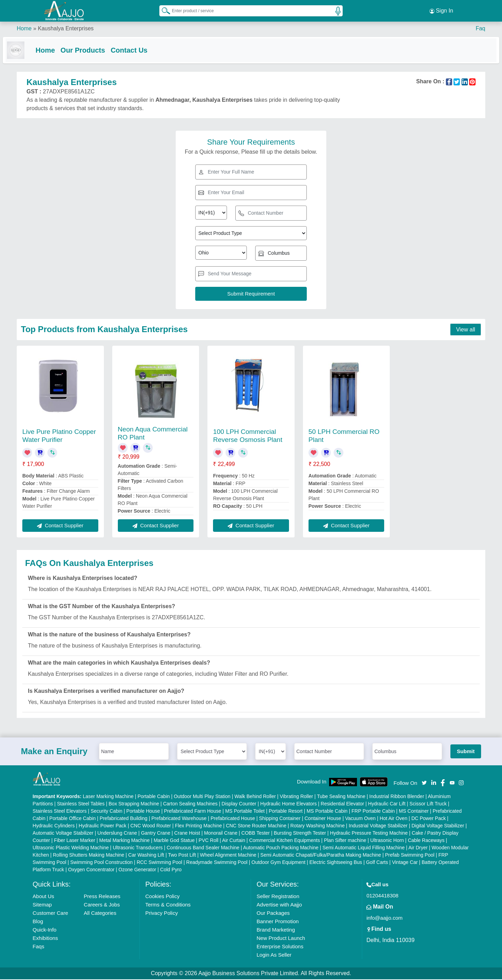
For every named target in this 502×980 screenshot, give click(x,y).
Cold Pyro (171, 870)
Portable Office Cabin (73, 819)
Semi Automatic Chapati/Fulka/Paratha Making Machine (321, 856)
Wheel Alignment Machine (228, 856)
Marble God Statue (174, 841)
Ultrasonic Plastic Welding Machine (71, 848)
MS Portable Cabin (327, 812)
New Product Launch (281, 939)
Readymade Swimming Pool (217, 863)
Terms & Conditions (168, 905)
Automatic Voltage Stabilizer (63, 834)
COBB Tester (255, 834)
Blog (38, 922)
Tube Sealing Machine (341, 797)
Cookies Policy (162, 897)
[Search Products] (163, 10)
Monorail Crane (221, 834)
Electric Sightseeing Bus (336, 863)
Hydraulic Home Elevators (289, 804)
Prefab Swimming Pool (410, 856)
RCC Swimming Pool (159, 863)
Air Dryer (418, 848)
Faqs (39, 947)
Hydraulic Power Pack (103, 826)
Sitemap (42, 905)
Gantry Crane (155, 834)
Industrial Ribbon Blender (397, 797)
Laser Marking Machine (108, 797)
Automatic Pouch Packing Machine (281, 848)
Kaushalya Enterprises (66, 28)
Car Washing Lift (146, 856)
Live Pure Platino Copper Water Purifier (59, 436)
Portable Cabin (154, 797)
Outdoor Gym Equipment (278, 863)
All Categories (100, 914)
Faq (480, 28)
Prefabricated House (233, 819)
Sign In (441, 10)
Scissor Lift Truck (428, 804)
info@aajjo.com (385, 918)
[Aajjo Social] (424, 783)
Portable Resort (286, 812)
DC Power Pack (429, 819)
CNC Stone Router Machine (256, 826)
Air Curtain (234, 841)
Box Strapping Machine (134, 804)
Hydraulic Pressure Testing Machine (369, 834)
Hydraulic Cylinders (54, 826)
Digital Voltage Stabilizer (438, 826)
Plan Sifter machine (345, 841)
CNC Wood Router (151, 826)
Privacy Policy (162, 914)
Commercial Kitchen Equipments (285, 841)
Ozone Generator (137, 870)
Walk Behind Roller (255, 797)
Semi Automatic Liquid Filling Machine (364, 848)
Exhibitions (45, 939)
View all (466, 330)
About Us (44, 897)
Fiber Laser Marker (75, 841)
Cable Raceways (426, 841)
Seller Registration (278, 897)
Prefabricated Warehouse (179, 819)
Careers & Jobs (102, 905)
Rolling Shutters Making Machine (89, 856)
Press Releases (102, 897)
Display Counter (239, 804)
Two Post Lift (182, 856)
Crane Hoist (187, 834)
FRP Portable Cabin (373, 812)
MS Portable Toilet (245, 812)
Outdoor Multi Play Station (202, 797)
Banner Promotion (278, 922)
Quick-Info (45, 930)
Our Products (97, 49)
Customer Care (51, 914)
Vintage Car (405, 863)
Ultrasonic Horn (387, 841)
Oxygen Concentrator (91, 870)
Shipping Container (280, 819)
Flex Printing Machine (199, 826)
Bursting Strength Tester (300, 834)
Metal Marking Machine (125, 841)
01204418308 (382, 896)
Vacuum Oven (360, 819)
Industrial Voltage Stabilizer (378, 826)
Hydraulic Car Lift (387, 804)
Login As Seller (274, 955)
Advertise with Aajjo (279, 905)
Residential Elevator (343, 804)
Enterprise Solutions (280, 947)
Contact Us (143, 49)
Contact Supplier (60, 526)
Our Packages (273, 914)
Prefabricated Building (124, 819)
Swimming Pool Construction (102, 863)
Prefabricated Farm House (192, 812)
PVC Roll (209, 841)
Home (24, 28)
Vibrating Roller (296, 797)
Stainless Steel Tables (81, 804)
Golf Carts (377, 863)
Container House (323, 819)
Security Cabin (107, 812)
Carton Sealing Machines (190, 804)
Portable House (143, 812)
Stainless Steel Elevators (60, 812)
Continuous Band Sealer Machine (203, 848)
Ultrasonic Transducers (138, 848)
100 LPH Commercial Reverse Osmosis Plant (248, 436)
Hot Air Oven (393, 819)
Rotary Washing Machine (318, 826)
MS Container (414, 812)
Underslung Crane (117, 834)
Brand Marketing (276, 930)
